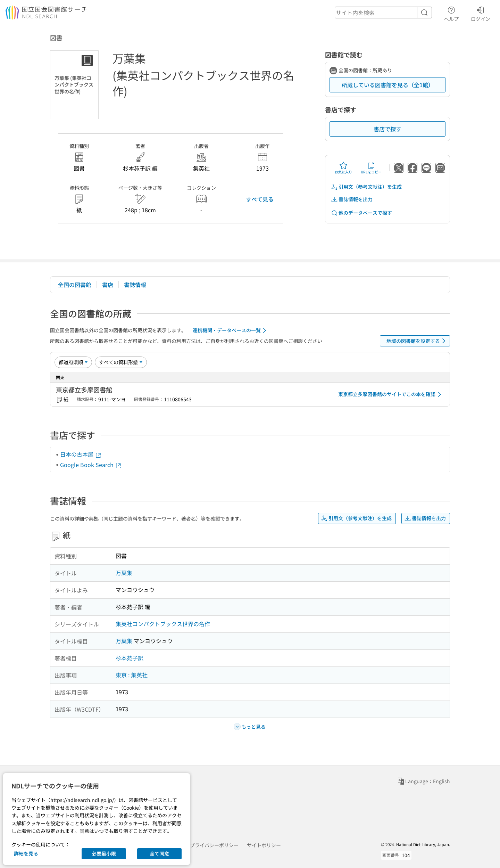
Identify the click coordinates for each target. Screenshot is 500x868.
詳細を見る (26, 853)
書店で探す (387, 129)
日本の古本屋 (81, 454)
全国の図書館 (75, 285)
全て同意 (159, 853)
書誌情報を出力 (352, 199)
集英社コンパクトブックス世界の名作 (163, 624)
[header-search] (383, 13)
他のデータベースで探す (361, 213)
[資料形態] (121, 362)
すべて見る (260, 199)
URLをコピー (371, 168)
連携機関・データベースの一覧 (231, 330)
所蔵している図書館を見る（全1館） (388, 85)
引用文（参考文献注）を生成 (366, 187)
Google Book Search (91, 465)
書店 (108, 285)
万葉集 (124, 573)
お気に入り (343, 168)
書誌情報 (135, 285)
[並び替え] (73, 362)
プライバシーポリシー (214, 845)
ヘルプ (451, 13)
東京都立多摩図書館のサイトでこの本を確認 (391, 394)
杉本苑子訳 (130, 658)
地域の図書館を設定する (417, 341)
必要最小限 (104, 853)
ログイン (481, 13)
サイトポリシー (264, 845)
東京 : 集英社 (132, 675)
